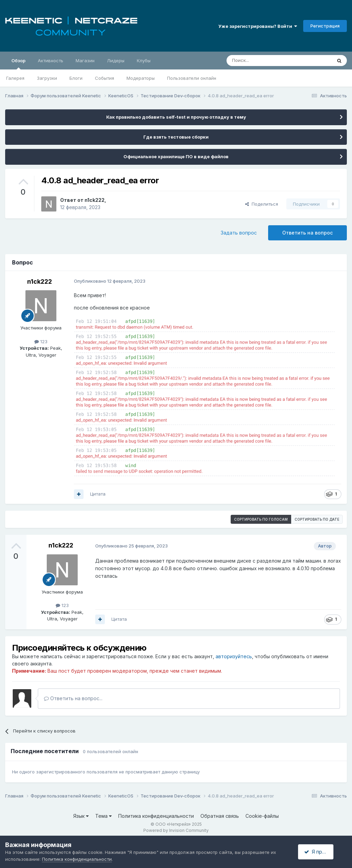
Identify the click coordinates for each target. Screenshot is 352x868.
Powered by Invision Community (176, 830)
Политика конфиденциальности (156, 816)
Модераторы (141, 78)
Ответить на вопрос (307, 233)
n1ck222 (95, 200)
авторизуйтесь (234, 656)
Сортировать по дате (317, 519)
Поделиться (262, 204)
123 (41, 341)
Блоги (76, 78)
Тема (103, 816)
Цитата (98, 494)
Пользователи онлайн (192, 78)
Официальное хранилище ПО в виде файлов (176, 156)
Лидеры (116, 61)
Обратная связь (220, 816)
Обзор (18, 64)
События (104, 78)
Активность (51, 61)
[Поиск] (263, 61)
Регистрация (325, 26)
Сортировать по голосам (261, 519)
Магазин (85, 61)
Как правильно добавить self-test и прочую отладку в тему (176, 117)
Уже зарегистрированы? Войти (258, 26)
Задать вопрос (239, 233)
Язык (81, 816)
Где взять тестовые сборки (176, 137)
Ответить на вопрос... (73, 698)
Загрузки (47, 78)
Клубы (144, 61)
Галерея (15, 78)
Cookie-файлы (262, 816)
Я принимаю (321, 852)
